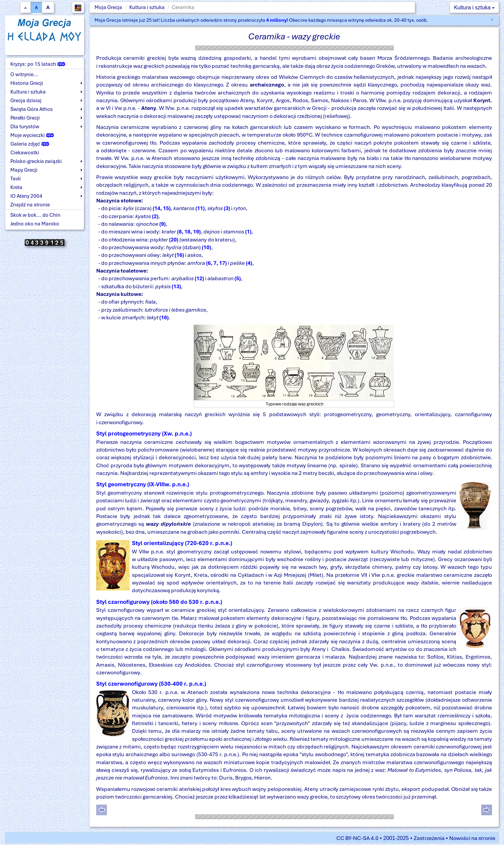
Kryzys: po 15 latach (38, 64)
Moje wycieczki (32, 135)
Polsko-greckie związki (36, 161)
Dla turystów (25, 127)
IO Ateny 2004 (26, 196)
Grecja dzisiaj (26, 101)
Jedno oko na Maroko (35, 224)
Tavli (16, 179)
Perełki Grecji (25, 118)
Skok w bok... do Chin (35, 215)
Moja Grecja (108, 7)
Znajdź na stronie (30, 205)
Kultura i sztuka (147, 7)
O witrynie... (24, 74)
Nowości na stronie (472, 838)
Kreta (16, 187)
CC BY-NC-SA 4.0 (357, 838)
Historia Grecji (27, 83)
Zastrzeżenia (429, 838)
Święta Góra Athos (32, 109)
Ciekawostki (25, 153)
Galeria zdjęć (30, 144)
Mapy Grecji (24, 170)
